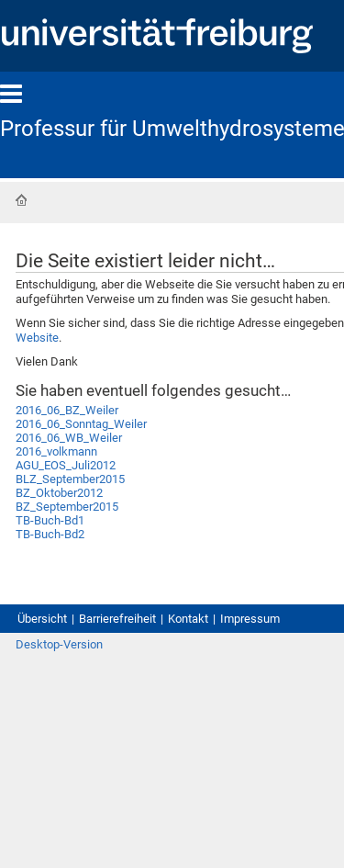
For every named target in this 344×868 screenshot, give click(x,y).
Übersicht (42, 619)
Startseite (21, 200)
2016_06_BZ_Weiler (67, 410)
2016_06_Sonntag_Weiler (81, 424)
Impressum (250, 619)
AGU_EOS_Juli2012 (66, 465)
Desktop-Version (59, 644)
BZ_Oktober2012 (59, 493)
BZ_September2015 (67, 507)
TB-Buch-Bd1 (50, 520)
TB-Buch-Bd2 (50, 534)
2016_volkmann (56, 451)
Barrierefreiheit (117, 619)
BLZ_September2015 (70, 479)
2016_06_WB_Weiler (69, 438)
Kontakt (188, 619)
